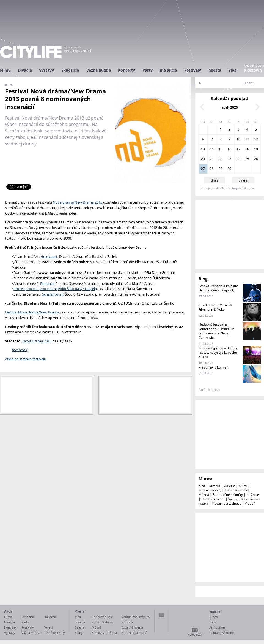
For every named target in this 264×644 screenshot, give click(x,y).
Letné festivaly (55, 633)
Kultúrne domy (236, 490)
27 (203, 169)
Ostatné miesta (213, 499)
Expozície (70, 70)
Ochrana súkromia (222, 633)
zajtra (243, 180)
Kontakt (215, 612)
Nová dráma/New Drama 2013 (78, 202)
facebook (20, 350)
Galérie (229, 486)
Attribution (217, 627)
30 (229, 169)
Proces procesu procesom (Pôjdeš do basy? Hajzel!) (55, 289)
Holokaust (49, 256)
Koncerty (127, 70)
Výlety (233, 499)
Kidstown (253, 70)
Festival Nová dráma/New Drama (32, 312)
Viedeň (250, 503)
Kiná (202, 486)
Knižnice (253, 495)
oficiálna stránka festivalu (26, 359)
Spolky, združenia (104, 633)
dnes (215, 180)
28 (212, 169)
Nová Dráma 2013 (37, 341)
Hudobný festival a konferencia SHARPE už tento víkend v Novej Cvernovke (216, 331)
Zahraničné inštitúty (228, 495)
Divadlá (25, 70)
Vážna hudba (99, 70)
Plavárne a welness (226, 503)
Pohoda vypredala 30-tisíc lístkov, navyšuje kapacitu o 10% (218, 352)
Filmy (5, 70)
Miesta (215, 70)
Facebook (162, 615)
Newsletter (195, 634)
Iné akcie (168, 70)
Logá (213, 622)
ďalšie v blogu (209, 390)
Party (148, 70)
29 (221, 169)
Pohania (47, 283)
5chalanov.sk (53, 294)
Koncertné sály (210, 490)
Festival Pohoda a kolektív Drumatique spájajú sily (218, 288)
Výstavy (46, 70)
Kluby (243, 486)
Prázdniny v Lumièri (214, 367)
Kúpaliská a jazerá (134, 633)
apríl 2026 (230, 107)
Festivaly (193, 70)
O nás (213, 617)
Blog (232, 70)
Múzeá (204, 495)
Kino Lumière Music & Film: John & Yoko (215, 307)
